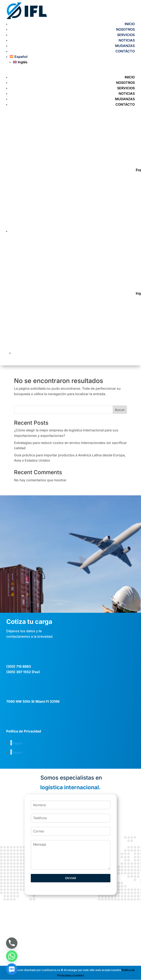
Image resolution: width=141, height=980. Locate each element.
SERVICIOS (126, 35)
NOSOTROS (125, 29)
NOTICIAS (127, 40)
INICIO (130, 24)
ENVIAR (71, 878)
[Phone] (12, 943)
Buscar (120, 410)
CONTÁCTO (125, 51)
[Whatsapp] (12, 956)
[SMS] (12, 969)
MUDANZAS (125, 46)
